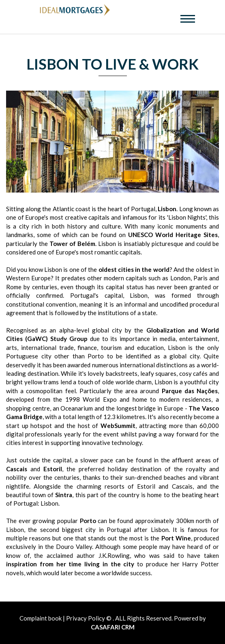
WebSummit (118, 426)
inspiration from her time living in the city (70, 564)
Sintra (64, 495)
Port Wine (176, 538)
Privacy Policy (86, 618)
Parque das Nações (190, 391)
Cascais (17, 469)
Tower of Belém (72, 244)
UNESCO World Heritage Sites (173, 235)
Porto (88, 521)
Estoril (53, 469)
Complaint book (41, 618)
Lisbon (167, 209)
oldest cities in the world (134, 269)
